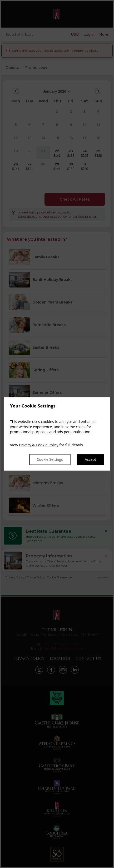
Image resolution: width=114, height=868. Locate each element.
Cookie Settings (49, 460)
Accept (90, 460)
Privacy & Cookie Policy (39, 445)
